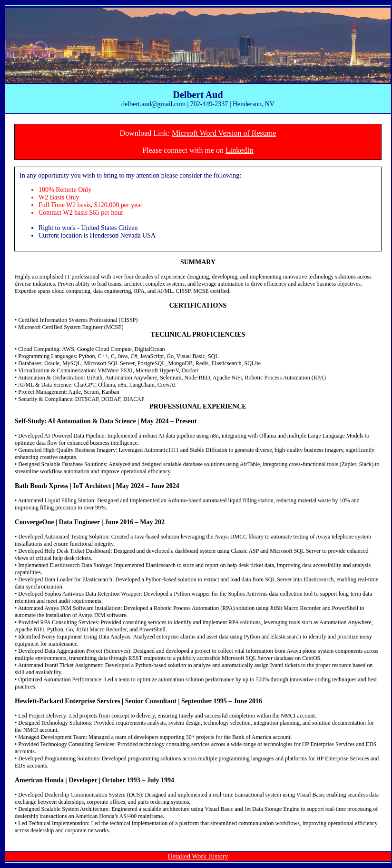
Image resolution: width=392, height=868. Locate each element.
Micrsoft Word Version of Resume (224, 133)
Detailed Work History (198, 856)
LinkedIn (240, 150)
